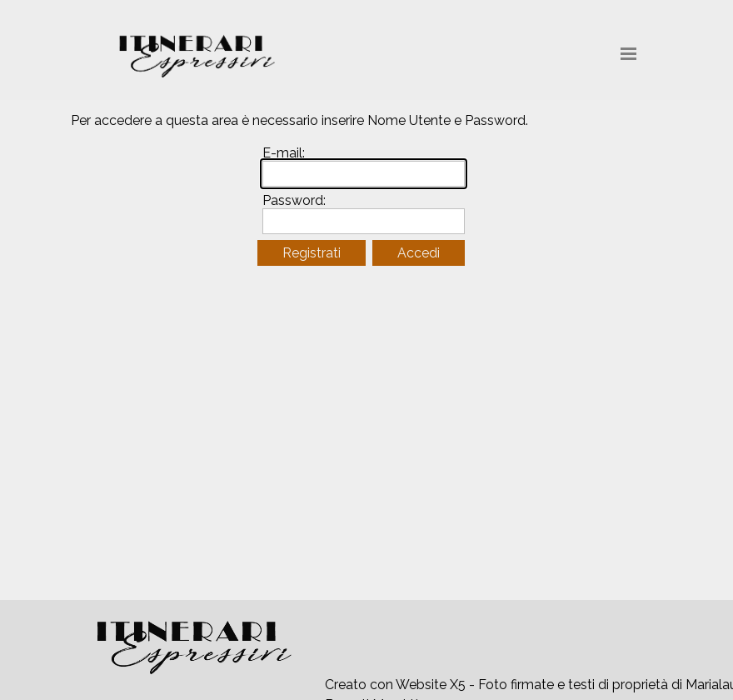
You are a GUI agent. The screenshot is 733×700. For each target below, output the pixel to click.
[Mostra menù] (628, 54)
